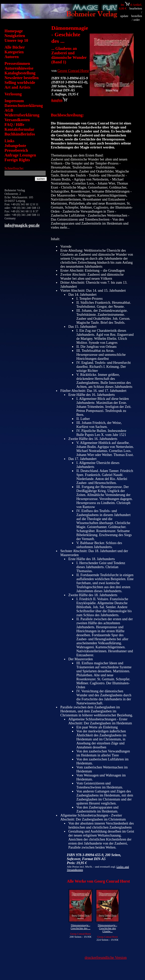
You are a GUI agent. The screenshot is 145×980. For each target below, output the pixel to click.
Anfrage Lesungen (20, 155)
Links (9, 141)
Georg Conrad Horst (73, 70)
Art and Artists (17, 87)
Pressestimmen (17, 63)
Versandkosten (17, 120)
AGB (9, 110)
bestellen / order (137, 18)
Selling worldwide (20, 83)
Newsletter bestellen (22, 78)
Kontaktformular (19, 129)
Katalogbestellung (20, 73)
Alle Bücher (15, 47)
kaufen (59, 100)
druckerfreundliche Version (106, 957)
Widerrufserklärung (22, 115)
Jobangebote (15, 146)
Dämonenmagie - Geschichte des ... (81, 927)
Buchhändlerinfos (20, 134)
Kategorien (14, 52)
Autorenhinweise (19, 68)
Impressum (14, 101)
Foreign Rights (17, 160)
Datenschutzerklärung (24, 106)
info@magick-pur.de (22, 225)
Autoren (12, 57)
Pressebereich (16, 150)
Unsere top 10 (16, 40)
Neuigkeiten (15, 36)
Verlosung (13, 94)
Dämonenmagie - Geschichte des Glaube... (107, 928)
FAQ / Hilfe (14, 125)
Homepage (14, 31)
